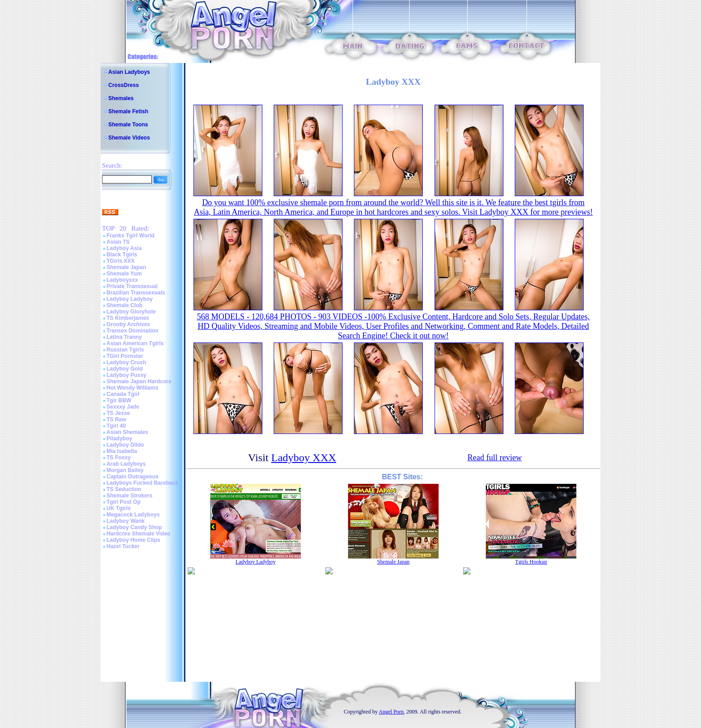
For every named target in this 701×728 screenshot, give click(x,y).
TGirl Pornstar (125, 356)
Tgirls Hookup (531, 562)
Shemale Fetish (128, 111)
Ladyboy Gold (125, 369)
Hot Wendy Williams (132, 388)
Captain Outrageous (133, 477)
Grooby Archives (128, 324)
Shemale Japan (126, 267)
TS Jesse (118, 413)
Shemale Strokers (129, 496)
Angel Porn (391, 712)
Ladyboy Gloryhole (131, 312)
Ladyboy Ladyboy (130, 299)
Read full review (494, 458)
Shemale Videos (129, 138)
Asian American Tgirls (135, 343)
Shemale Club (124, 305)
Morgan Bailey (125, 470)
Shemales (121, 98)
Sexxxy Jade (123, 407)
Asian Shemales (127, 432)
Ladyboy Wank (126, 521)
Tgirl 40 (116, 426)
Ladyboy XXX (304, 458)
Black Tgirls (122, 255)
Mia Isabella (122, 451)
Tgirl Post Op (123, 502)
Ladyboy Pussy (126, 375)
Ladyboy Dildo (125, 445)
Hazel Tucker (123, 546)
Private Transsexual (132, 286)
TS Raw (116, 419)
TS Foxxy (118, 458)
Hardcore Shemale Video (138, 534)
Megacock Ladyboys (133, 515)
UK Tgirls (118, 508)
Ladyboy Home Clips (133, 540)
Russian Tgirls (125, 350)
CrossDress (123, 85)
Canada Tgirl (123, 394)
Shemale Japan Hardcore (139, 381)
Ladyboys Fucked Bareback (143, 483)
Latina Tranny (124, 337)
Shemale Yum (124, 274)
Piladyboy (119, 439)
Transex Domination (133, 331)
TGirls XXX (121, 261)
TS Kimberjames (128, 318)
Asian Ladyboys (129, 72)
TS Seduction (124, 489)
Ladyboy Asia (124, 248)
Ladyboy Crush (126, 362)
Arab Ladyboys (126, 464)
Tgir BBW (119, 400)
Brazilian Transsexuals (136, 293)
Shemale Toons (128, 125)
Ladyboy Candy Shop (134, 527)
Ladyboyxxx (122, 280)
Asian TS (118, 242)
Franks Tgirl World (131, 236)
